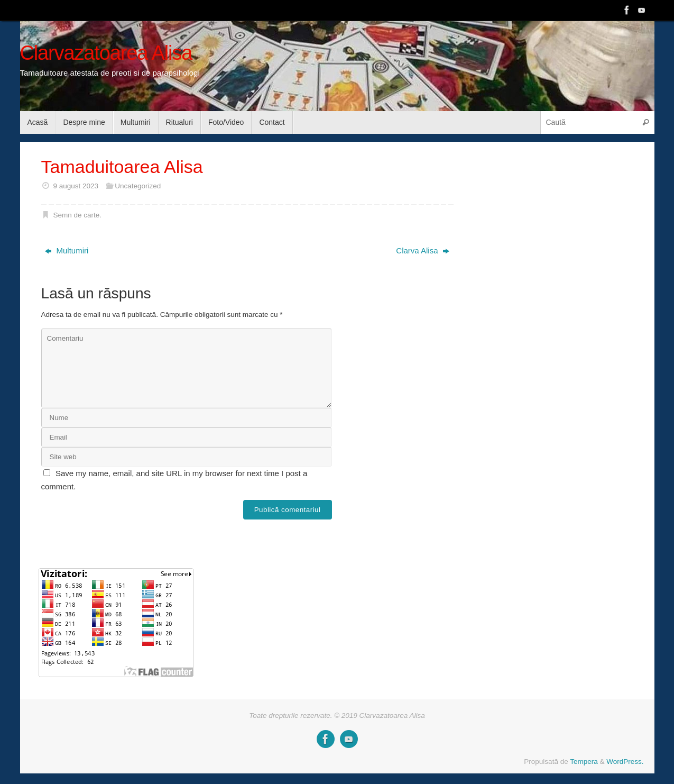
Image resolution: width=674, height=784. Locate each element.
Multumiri (67, 250)
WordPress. (625, 762)
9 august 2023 (76, 186)
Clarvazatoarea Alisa (106, 53)
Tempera (584, 762)
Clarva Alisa (422, 250)
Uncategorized (138, 186)
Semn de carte (76, 215)
